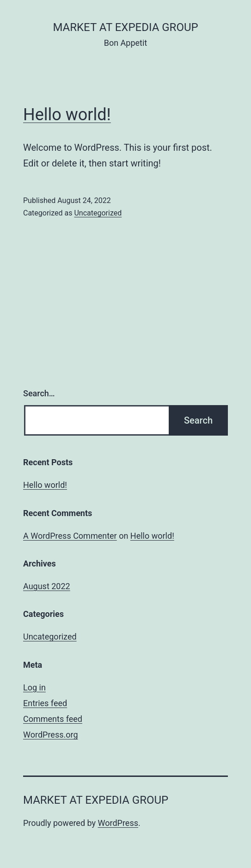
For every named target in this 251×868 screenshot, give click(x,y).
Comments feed (53, 719)
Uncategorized (98, 213)
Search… (39, 393)
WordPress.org (51, 735)
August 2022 (47, 586)
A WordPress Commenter (70, 536)
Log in (34, 687)
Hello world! (67, 115)
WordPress (118, 823)
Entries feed (45, 703)
